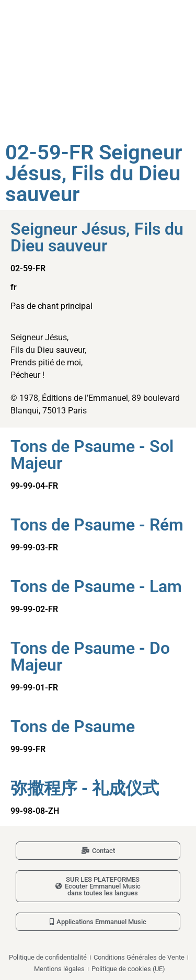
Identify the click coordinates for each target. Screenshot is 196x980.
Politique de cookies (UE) (128, 969)
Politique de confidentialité (48, 957)
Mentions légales (59, 969)
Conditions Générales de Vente (139, 957)
